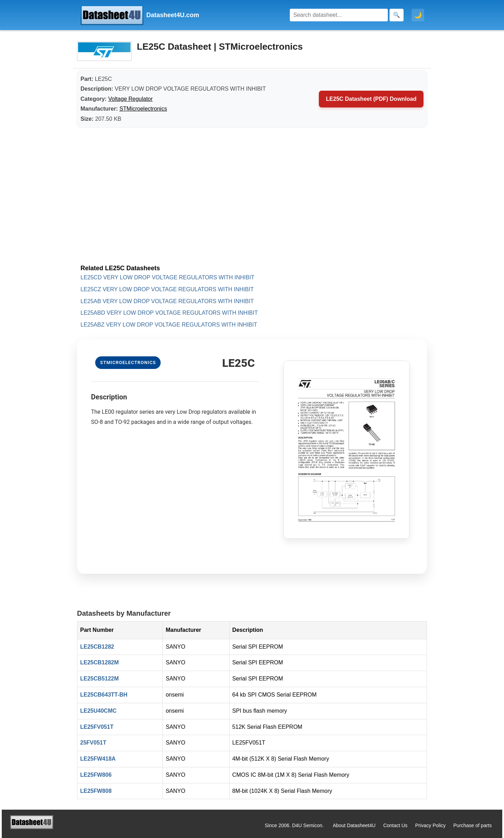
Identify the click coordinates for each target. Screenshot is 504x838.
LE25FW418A (98, 759)
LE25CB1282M (99, 662)
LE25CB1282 (97, 647)
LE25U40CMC (98, 711)
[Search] (339, 15)
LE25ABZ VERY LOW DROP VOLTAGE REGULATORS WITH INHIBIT (169, 325)
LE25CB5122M (99, 679)
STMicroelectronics (143, 109)
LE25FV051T (97, 727)
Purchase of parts (472, 825)
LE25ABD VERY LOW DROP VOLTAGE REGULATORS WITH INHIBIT (169, 313)
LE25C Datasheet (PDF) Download (371, 99)
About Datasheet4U (354, 825)
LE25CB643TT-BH (104, 695)
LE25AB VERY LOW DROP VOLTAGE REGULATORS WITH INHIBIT (167, 301)
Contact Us (395, 825)
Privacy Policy (430, 825)
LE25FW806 (96, 775)
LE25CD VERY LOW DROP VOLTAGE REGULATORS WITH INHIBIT (167, 277)
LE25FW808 (96, 791)
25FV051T (93, 743)
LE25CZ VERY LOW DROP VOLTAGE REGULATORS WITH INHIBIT (167, 289)
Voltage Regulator (130, 99)
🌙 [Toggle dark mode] (418, 15)
